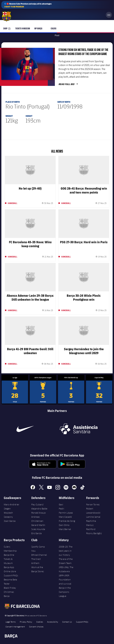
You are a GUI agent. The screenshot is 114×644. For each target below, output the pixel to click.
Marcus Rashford (91, 527)
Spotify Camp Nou (38, 549)
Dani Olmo (64, 525)
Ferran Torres (93, 504)
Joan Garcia (10, 521)
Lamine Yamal (93, 517)
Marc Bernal (65, 529)
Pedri (61, 509)
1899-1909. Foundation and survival (65, 580)
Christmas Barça (9, 594)
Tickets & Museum (8, 561)
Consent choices (36, 627)
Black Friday (10, 588)
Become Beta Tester (10, 582)
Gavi (61, 504)
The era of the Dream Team (66, 561)
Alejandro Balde (39, 509)
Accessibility (53, 622)
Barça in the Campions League (65, 592)
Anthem (35, 563)
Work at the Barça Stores (38, 569)
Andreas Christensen (37, 519)
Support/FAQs (11, 575)
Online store (10, 571)
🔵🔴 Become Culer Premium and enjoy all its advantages (28, 5)
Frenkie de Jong (67, 521)
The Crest (36, 559)
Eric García (36, 533)
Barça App (9, 567)
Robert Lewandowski (93, 511)
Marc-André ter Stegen (12, 507)
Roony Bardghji (94, 533)
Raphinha (91, 521)
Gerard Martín (38, 525)
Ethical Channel (39, 555)
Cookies (40, 622)
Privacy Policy (26, 622)
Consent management (15, 627)
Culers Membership (10, 549)
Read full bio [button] (68, 84)
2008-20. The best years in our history (66, 551)
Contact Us (67, 622)
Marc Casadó (65, 517)
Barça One (9, 555)
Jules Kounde (38, 529)
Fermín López (66, 513)
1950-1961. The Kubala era (66, 569)
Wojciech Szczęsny (8, 515)
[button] (27, 64)
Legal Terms (11, 622)
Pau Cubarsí (37, 504)
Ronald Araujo (39, 513)
